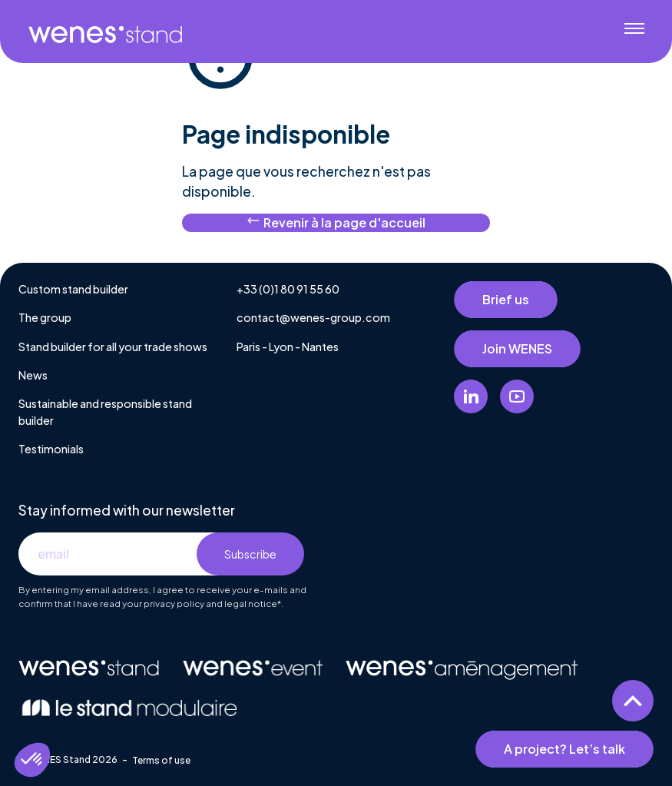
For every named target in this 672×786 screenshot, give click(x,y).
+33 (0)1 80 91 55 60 (288, 289)
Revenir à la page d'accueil (336, 222)
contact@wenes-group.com (313, 317)
